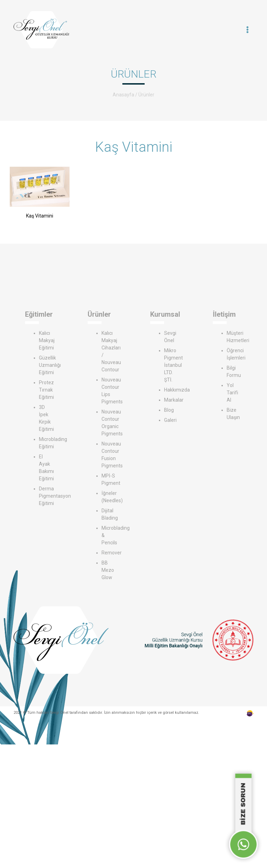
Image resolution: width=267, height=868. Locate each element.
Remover (112, 553)
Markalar (174, 400)
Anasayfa (123, 95)
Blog (169, 410)
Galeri (170, 420)
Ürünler (146, 95)
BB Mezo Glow (108, 570)
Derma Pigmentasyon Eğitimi (55, 496)
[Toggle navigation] (248, 30)
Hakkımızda (177, 390)
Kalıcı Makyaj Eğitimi (47, 340)
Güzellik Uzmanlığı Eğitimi (50, 365)
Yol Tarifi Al (232, 393)
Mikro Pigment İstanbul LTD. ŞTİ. (173, 365)
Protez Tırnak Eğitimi (46, 390)
